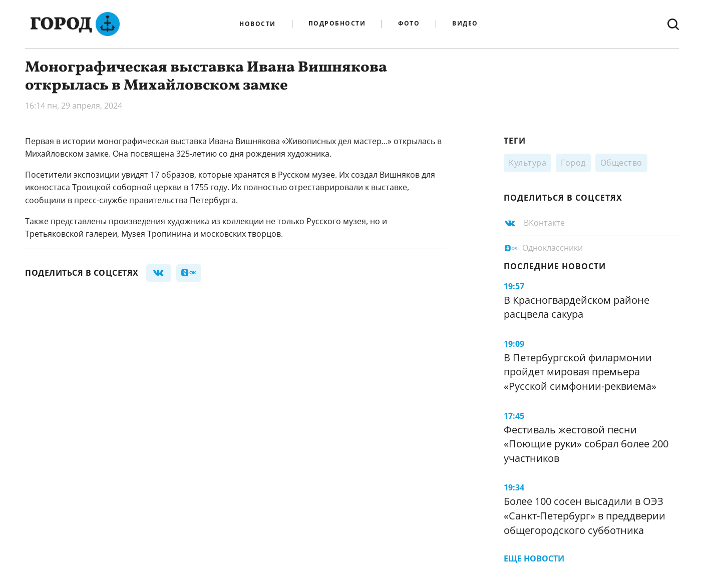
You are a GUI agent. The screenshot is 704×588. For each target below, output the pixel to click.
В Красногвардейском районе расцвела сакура (577, 307)
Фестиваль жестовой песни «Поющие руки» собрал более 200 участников (586, 444)
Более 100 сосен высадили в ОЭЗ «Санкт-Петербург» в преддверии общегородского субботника (585, 515)
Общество (621, 163)
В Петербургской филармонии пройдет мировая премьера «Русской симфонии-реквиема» (580, 372)
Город (573, 163)
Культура (527, 163)
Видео (465, 24)
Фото (409, 24)
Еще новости (534, 558)
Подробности (337, 24)
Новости (258, 24)
